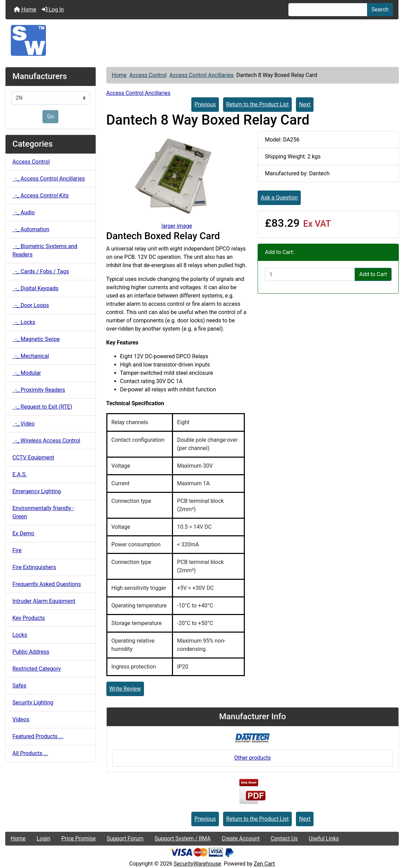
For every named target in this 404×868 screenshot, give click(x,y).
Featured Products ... (38, 736)
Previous (205, 104)
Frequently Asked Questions (47, 584)
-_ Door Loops (31, 305)
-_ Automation (31, 229)
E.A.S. (20, 474)
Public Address (31, 652)
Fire (17, 550)
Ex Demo (23, 533)
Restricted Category (37, 669)
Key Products (29, 618)
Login (43, 838)
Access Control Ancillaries (201, 75)
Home (25, 9)
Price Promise (79, 838)
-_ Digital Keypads (35, 288)
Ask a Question (279, 198)
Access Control (148, 75)
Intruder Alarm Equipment (44, 601)
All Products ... (30, 753)
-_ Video (23, 424)
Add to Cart (373, 274)
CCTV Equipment (33, 457)
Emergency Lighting (37, 491)
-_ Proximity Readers (39, 390)
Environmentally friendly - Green (43, 512)
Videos (21, 719)
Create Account (241, 838)
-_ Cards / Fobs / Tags (41, 271)
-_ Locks (24, 322)
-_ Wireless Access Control (46, 441)
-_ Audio (24, 212)
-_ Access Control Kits (41, 196)
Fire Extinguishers (34, 567)
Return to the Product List (257, 104)
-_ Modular (27, 373)
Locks (20, 635)
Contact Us (284, 838)
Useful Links (324, 838)
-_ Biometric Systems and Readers (45, 250)
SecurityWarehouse (197, 864)
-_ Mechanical (31, 356)
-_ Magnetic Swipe (36, 339)
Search (380, 9)
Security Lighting (33, 703)
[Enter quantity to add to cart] (310, 274)
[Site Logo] (202, 40)
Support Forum (125, 838)
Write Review (125, 689)
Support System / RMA (182, 838)
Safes (19, 686)
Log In (53, 9)
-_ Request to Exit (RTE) (42, 407)
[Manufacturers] (51, 98)
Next (305, 104)
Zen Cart (264, 864)
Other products (252, 758)
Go (50, 116)
